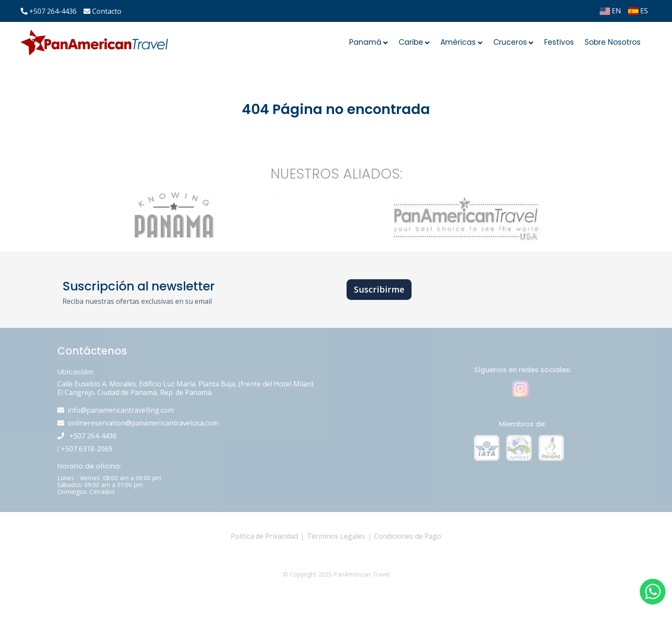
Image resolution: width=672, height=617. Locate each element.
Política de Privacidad (264, 536)
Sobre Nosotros (613, 42)
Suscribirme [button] (379, 289)
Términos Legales (336, 536)
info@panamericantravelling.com (121, 410)
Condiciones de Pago (408, 536)
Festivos (559, 42)
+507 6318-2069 (85, 449)
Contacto (102, 11)
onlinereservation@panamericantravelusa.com (143, 423)
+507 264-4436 (49, 11)
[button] (653, 592)
